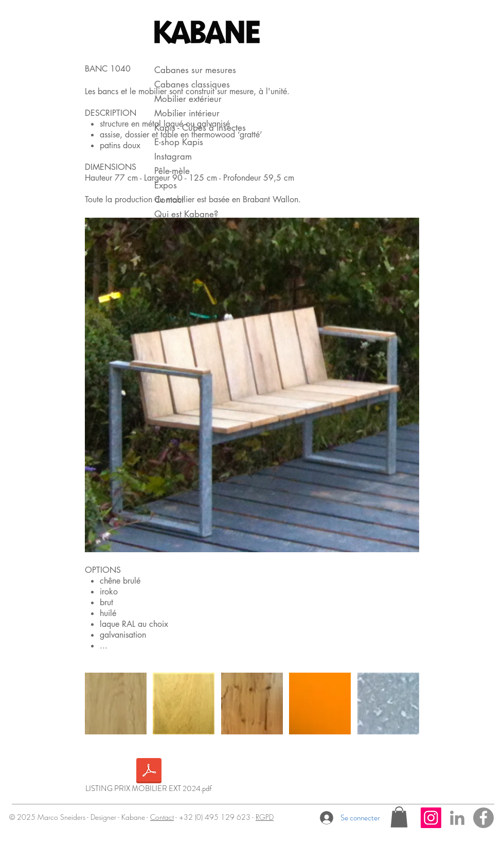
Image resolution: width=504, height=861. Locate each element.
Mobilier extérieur (188, 99)
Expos (166, 185)
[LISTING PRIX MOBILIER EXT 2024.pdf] (149, 777)
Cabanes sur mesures (195, 70)
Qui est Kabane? (186, 214)
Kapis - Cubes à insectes (200, 128)
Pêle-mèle (172, 171)
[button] (399, 817)
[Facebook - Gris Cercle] (483, 818)
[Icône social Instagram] (431, 818)
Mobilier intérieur (187, 113)
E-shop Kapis (179, 142)
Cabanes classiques (192, 84)
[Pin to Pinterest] (103, 230)
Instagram (173, 156)
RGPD (265, 817)
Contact (169, 200)
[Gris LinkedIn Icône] (457, 818)
